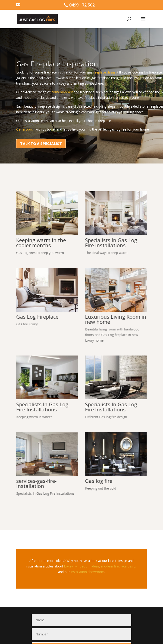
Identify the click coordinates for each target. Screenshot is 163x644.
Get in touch (25, 129)
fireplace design (105, 72)
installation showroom (87, 572)
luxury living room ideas (82, 566)
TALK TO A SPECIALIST (41, 144)
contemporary (62, 92)
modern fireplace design (119, 566)
